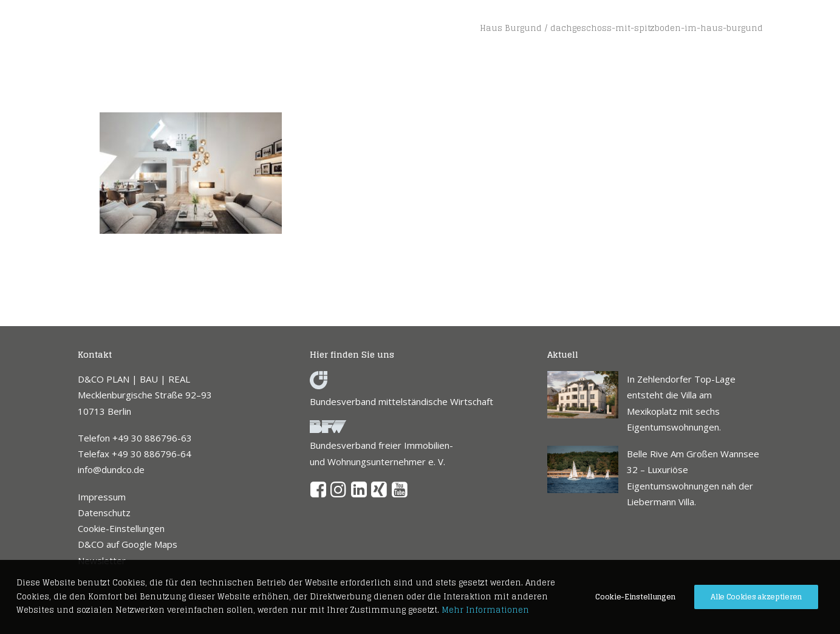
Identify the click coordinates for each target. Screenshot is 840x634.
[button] (319, 494)
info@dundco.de (111, 469)
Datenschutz (104, 513)
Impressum (102, 497)
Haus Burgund (511, 28)
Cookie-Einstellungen (121, 528)
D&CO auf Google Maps (128, 544)
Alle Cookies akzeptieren (756, 597)
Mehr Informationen (485, 610)
